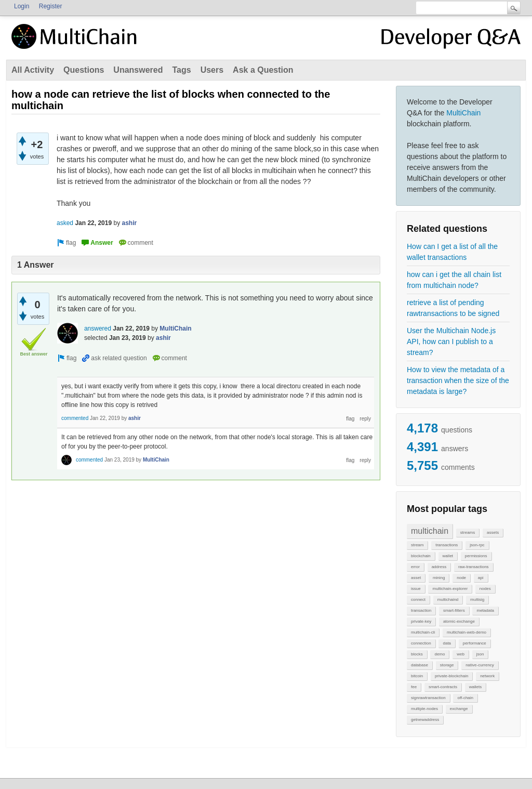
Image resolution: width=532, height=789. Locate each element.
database (420, 665)
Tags (181, 70)
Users (212, 70)
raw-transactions (474, 567)
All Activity (33, 70)
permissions (476, 556)
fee (414, 687)
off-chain (465, 698)
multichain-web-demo (467, 632)
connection (421, 643)
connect (418, 600)
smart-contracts (443, 687)
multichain (430, 531)
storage (447, 665)
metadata (485, 610)
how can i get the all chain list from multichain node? (454, 280)
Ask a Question (263, 70)
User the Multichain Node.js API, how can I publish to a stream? (451, 341)
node (461, 578)
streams (468, 532)
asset (416, 578)
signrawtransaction (428, 698)
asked (65, 223)
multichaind (448, 600)
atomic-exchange (459, 621)
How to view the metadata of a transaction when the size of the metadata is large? (458, 380)
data (447, 643)
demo (440, 654)
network (487, 676)
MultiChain (463, 113)
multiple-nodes (424, 709)
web (461, 654)
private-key (421, 621)
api (481, 578)
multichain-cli (423, 632)
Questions (84, 70)
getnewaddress (425, 720)
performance (475, 643)
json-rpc (477, 545)
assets (493, 532)
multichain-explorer (450, 589)
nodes (485, 589)
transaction (421, 610)
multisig (477, 600)
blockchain (421, 556)
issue (416, 589)
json (480, 654)
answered (98, 328)
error (415, 567)
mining (439, 578)
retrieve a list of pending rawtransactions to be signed (453, 308)
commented (75, 418)
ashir (129, 223)
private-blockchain (451, 676)
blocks (417, 654)
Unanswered (138, 70)
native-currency (480, 665)
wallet (448, 556)
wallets (475, 687)
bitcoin (417, 676)
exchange (459, 709)
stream (417, 545)
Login (22, 6)
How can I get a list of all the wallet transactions (452, 252)
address (439, 567)
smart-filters (454, 610)
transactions (447, 545)
